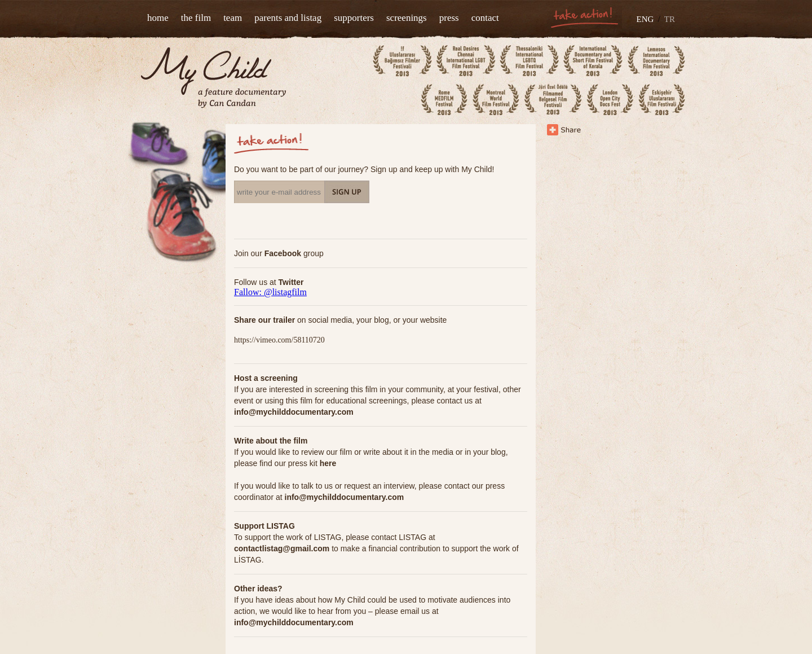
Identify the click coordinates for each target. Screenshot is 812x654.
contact (485, 18)
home (158, 18)
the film (196, 18)
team (233, 18)
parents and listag (288, 18)
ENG (645, 19)
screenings (407, 18)
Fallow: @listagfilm (270, 292)
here (328, 463)
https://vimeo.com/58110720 (279, 340)
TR (670, 19)
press (449, 18)
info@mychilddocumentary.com (294, 412)
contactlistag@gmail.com (282, 548)
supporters (354, 18)
